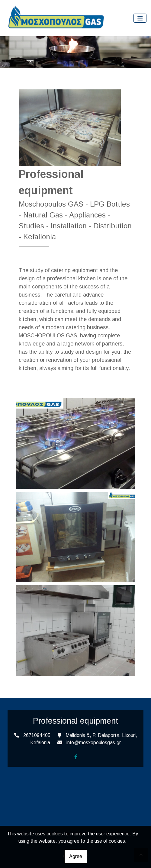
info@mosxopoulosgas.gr (94, 743)
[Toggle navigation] (140, 18)
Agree (76, 856)
